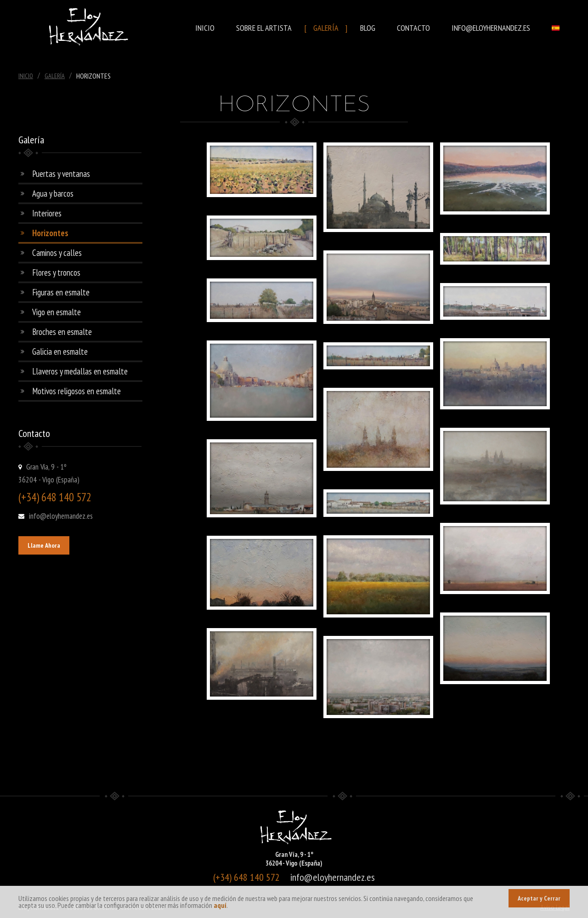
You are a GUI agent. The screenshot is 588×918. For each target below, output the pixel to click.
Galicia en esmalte (60, 351)
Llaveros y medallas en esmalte (80, 371)
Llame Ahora (44, 545)
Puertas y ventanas (61, 174)
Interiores (47, 213)
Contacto (413, 28)
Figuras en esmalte (61, 292)
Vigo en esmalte (57, 312)
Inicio (205, 28)
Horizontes (50, 233)
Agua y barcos (53, 193)
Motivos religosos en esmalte (76, 391)
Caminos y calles (57, 253)
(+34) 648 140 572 (55, 497)
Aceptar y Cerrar (539, 898)
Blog (368, 28)
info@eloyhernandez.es (491, 28)
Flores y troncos (56, 272)
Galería (326, 28)
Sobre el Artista (264, 28)
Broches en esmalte (62, 332)
